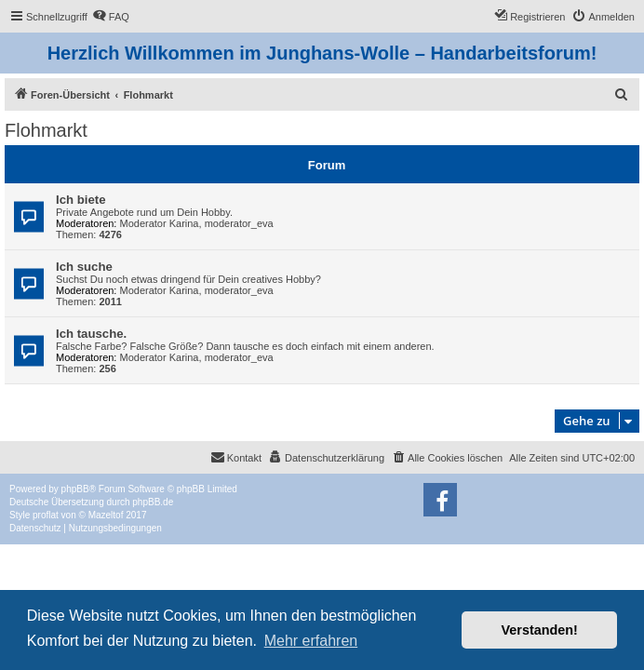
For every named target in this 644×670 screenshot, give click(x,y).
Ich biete (81, 200)
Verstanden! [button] (540, 630)
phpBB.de (153, 502)
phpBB (75, 489)
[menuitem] (111, 17)
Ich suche (84, 267)
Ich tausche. (91, 334)
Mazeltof (106, 515)
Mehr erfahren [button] (311, 641)
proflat (46, 515)
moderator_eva (239, 223)
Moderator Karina (160, 223)
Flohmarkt (46, 130)
